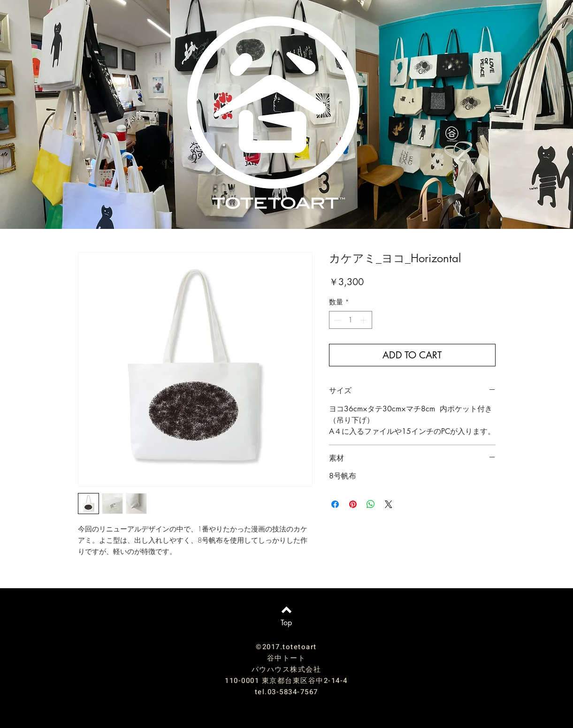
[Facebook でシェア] (335, 504)
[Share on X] (389, 504)
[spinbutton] (350, 320)
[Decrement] (337, 320)
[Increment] (364, 320)
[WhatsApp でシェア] (371, 504)
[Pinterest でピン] (353, 504)
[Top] (286, 623)
